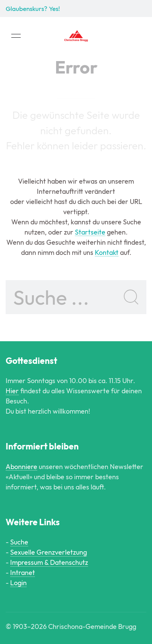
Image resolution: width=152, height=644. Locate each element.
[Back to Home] (76, 36)
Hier (12, 391)
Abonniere (21, 467)
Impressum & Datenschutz (49, 562)
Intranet (23, 573)
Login (18, 583)
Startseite (90, 232)
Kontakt (107, 252)
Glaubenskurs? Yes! (33, 8)
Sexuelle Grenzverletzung (49, 552)
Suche (19, 542)
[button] (16, 36)
